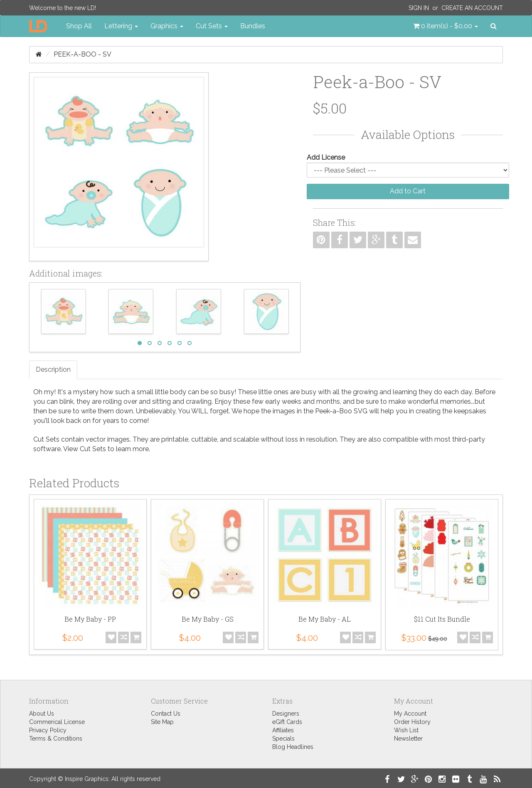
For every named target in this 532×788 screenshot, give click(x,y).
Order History (412, 722)
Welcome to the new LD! (63, 8)
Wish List (406, 730)
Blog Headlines (293, 747)
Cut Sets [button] (212, 26)
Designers (286, 714)
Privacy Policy (48, 730)
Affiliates (283, 730)
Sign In (419, 8)
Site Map (162, 722)
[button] (446, 26)
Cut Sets (93, 449)
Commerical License (57, 722)
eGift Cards (287, 722)
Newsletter (408, 739)
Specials (283, 739)
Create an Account (472, 8)
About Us (42, 714)
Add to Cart (408, 191)
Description (53, 369)
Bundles (253, 26)
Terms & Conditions (56, 739)
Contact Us (166, 714)
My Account (410, 714)
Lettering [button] (121, 26)
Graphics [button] (167, 26)
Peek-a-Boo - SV (83, 54)
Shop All (79, 26)
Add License (326, 157)
